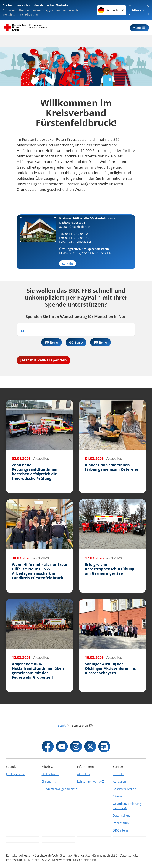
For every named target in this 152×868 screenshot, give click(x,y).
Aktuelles (83, 774)
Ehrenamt (49, 781)
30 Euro (51, 342)
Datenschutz (122, 816)
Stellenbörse (50, 774)
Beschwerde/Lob (124, 789)
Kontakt (118, 774)
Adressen (119, 781)
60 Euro (76, 342)
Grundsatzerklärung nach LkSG (127, 806)
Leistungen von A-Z (90, 781)
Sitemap (119, 796)
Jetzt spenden (16, 774)
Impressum (121, 823)
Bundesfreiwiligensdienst (58, 789)
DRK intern (120, 830)
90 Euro (101, 342)
